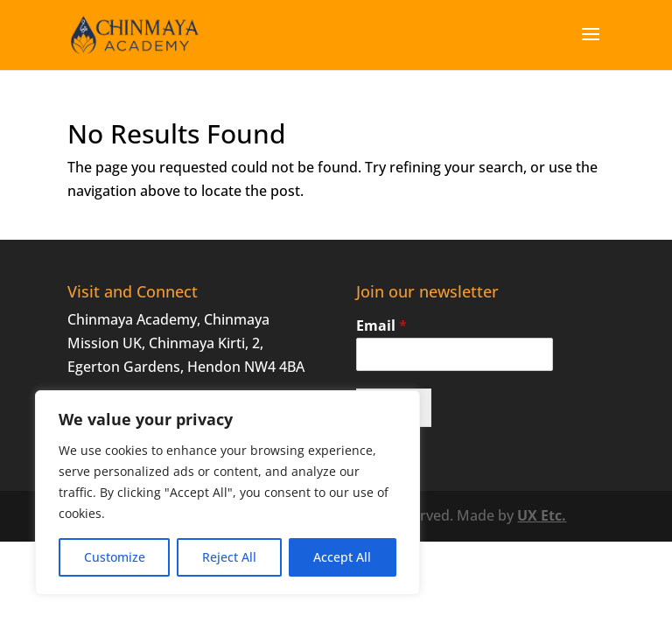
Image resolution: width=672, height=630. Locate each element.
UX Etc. (542, 515)
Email (381, 326)
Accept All (342, 557)
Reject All (229, 557)
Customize (115, 557)
